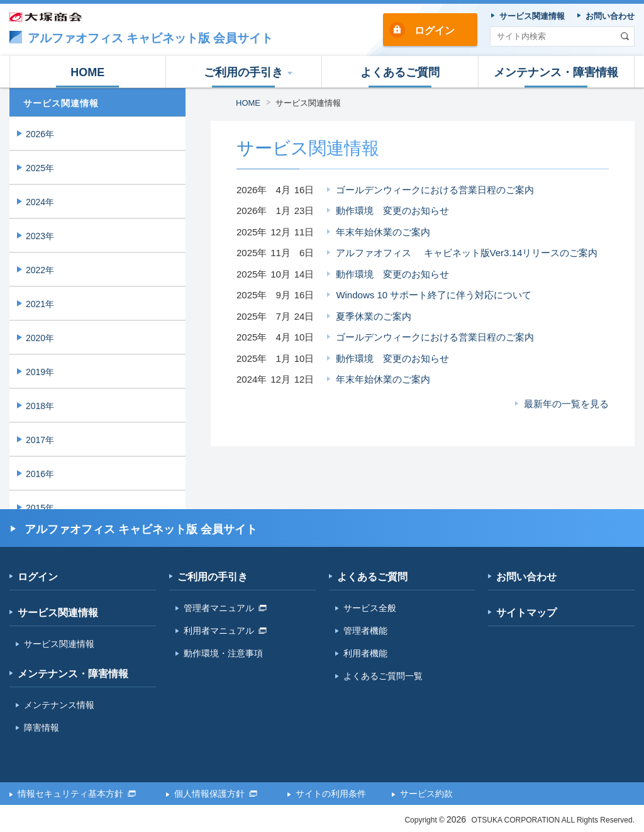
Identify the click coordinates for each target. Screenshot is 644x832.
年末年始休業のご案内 (383, 232)
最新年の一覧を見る (566, 404)
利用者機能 (365, 653)
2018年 (40, 406)
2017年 (40, 440)
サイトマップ (526, 613)
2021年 (40, 304)
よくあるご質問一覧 (383, 676)
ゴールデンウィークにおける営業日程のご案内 (435, 190)
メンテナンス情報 (59, 705)
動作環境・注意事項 (223, 653)
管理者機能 (365, 631)
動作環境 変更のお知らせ (392, 211)
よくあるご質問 (372, 577)
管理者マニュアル (225, 608)
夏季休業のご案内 (374, 316)
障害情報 (42, 728)
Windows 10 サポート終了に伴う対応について (434, 295)
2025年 (40, 168)
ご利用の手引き (213, 577)
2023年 (40, 236)
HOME (248, 103)
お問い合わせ (526, 577)
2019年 (40, 372)
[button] (244, 72)
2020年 (40, 338)
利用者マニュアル (225, 631)
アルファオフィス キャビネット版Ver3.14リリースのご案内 (467, 253)
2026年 (40, 134)
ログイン (435, 31)
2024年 (40, 202)
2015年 (40, 508)
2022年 (40, 270)
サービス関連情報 (308, 103)
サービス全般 (370, 608)
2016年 (40, 474)
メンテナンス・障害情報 (73, 674)
